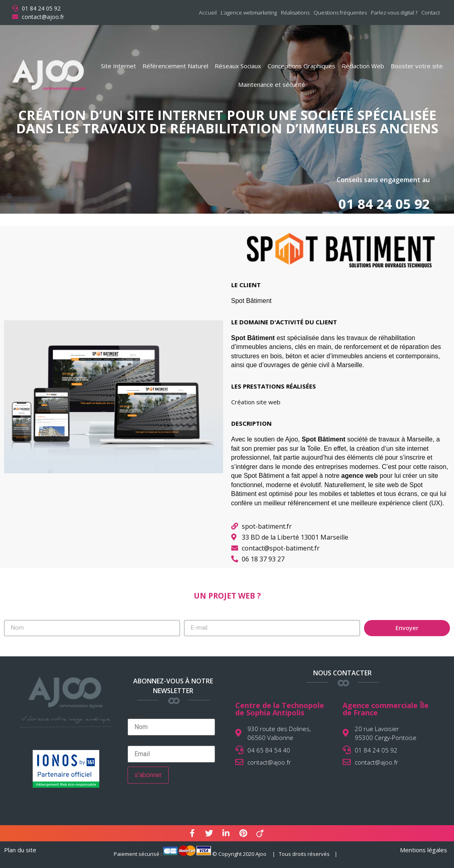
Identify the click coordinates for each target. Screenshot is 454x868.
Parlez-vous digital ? (394, 13)
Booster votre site (417, 66)
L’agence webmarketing (249, 13)
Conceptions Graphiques (301, 66)
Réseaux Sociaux (238, 66)
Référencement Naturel (175, 66)
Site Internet (118, 66)
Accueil (208, 13)
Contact (431, 13)
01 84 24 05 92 (384, 204)
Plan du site (20, 850)
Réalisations (295, 13)
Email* (171, 751)
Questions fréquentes (340, 13)
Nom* (171, 724)
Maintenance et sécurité (272, 84)
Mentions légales (424, 850)
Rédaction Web (363, 66)
